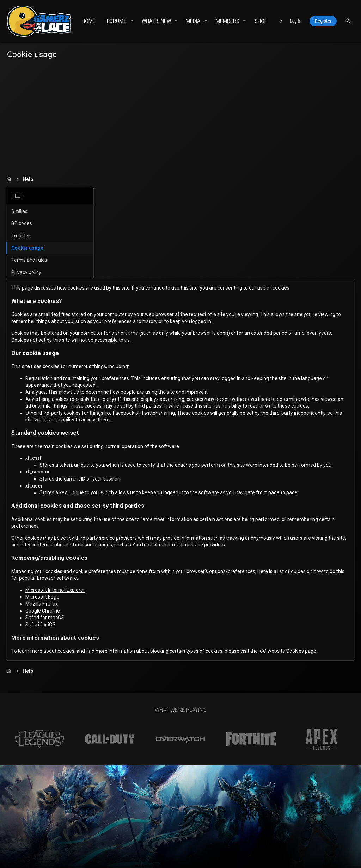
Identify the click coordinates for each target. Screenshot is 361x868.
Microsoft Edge (139, 546)
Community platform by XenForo (170, 853)
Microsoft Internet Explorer (152, 539)
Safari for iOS (137, 574)
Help (248, 835)
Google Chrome (139, 560)
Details (304, 859)
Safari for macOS (142, 567)
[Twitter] (332, 856)
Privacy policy (28, 272)
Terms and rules (31, 260)
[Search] (348, 21)
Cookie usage (29, 248)
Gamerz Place (88, 835)
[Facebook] (319, 856)
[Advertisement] (180, 116)
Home (265, 835)
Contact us (138, 835)
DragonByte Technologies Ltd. (255, 859)
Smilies (21, 211)
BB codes (23, 223)
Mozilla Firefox (138, 553)
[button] (132, 21)
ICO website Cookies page (145, 607)
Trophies (22, 236)
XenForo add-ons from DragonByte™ (145, 859)
